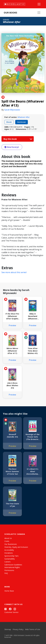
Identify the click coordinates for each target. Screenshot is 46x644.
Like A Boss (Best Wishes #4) (12, 385)
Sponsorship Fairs (11, 556)
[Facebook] (10, 609)
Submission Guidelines (13, 565)
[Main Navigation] (39, 4)
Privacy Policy (18, 629)
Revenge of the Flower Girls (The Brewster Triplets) (33, 437)
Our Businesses (11, 544)
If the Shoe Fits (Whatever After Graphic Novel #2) (12, 316)
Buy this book (17, 139)
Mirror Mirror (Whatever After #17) (12, 351)
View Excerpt (12, 147)
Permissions (9, 570)
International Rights (12, 567)
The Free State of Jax (12, 505)
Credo (7, 541)
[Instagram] (6, 609)
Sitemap (8, 629)
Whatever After (24, 117)
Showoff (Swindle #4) (12, 436)
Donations (9, 553)
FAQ (6, 573)
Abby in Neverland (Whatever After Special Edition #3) (33, 316)
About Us (8, 538)
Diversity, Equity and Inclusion (16, 547)
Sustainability (10, 559)
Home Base (9, 591)
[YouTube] (15, 609)
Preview (12, 325)
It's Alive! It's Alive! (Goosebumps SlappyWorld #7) (33, 471)
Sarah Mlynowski (12, 110)
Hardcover (22, 122)
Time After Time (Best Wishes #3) (33, 351)
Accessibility (9, 550)
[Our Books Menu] (39, 13)
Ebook (9, 122)
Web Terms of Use (33, 629)
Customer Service (11, 612)
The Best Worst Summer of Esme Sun (12, 471)
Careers (7, 562)
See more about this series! (14, 272)
